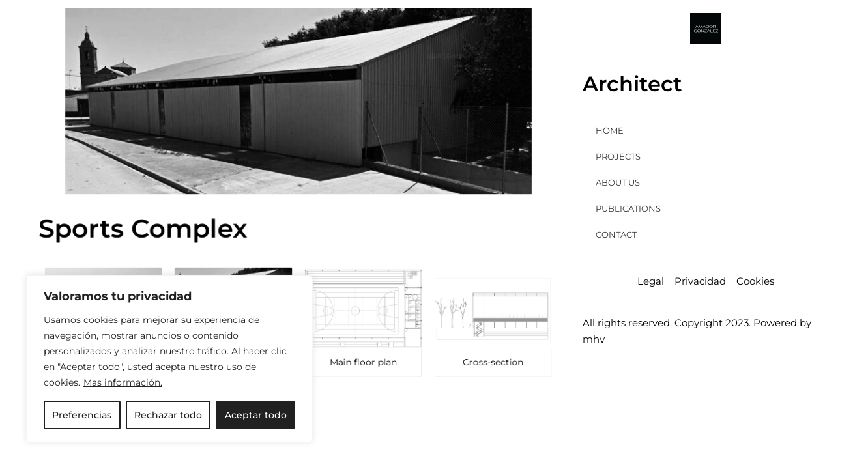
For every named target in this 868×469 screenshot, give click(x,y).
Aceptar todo (256, 415)
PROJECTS (618, 156)
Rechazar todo (168, 415)
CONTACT (616, 234)
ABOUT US (618, 182)
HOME (610, 130)
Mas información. (123, 382)
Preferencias (82, 415)
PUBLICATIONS (628, 208)
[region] (169, 359)
